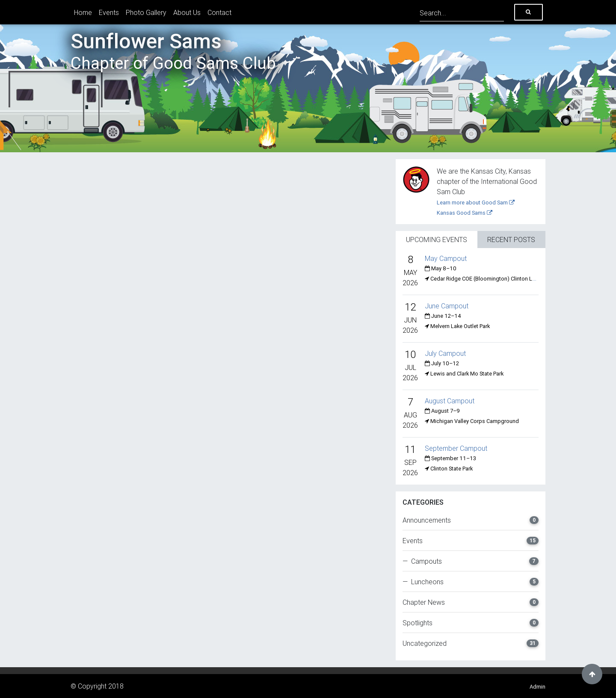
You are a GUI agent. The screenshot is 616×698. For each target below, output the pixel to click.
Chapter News (471, 602)
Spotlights (471, 623)
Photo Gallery (146, 12)
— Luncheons (471, 582)
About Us (187, 12)
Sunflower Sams (173, 51)
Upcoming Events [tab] (437, 240)
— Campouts (471, 561)
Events (109, 12)
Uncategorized (471, 643)
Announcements (471, 520)
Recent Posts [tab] (511, 240)
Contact (219, 12)
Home (83, 12)
